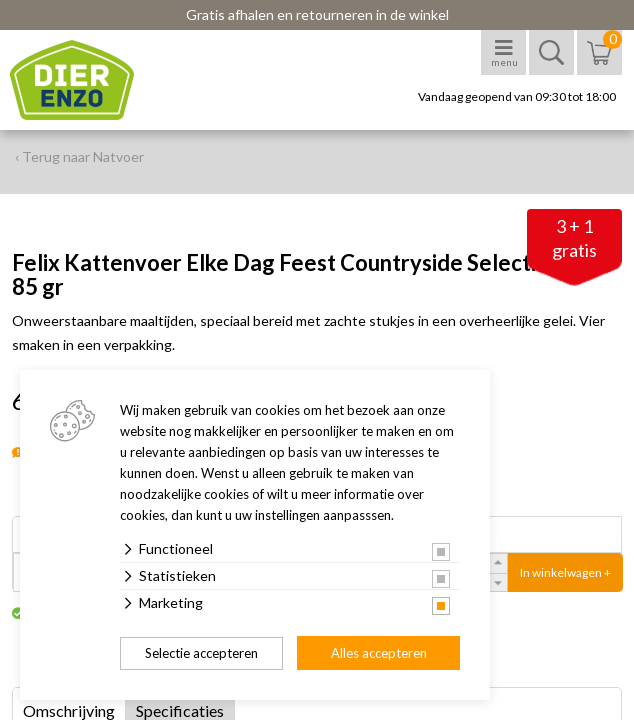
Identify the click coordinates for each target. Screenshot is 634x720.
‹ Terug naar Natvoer (79, 156)
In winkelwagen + (565, 572)
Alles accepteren (379, 653)
